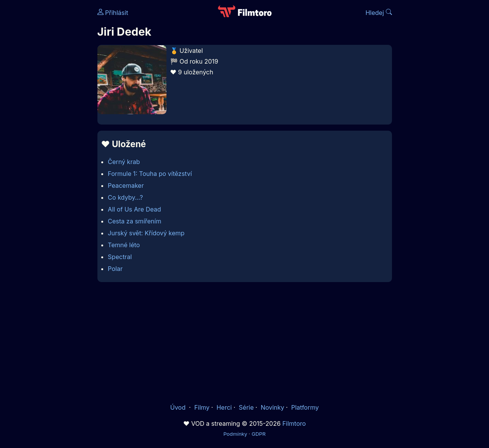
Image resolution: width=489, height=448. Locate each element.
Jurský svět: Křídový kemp (146, 233)
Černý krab (124, 162)
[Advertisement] (245, 342)
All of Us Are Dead (134, 209)
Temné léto (124, 245)
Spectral (120, 257)
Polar (115, 269)
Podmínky (235, 434)
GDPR (259, 434)
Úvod (179, 407)
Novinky (272, 407)
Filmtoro (294, 423)
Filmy (202, 407)
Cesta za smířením (134, 221)
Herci (224, 407)
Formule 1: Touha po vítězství (150, 174)
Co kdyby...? (125, 197)
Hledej (379, 13)
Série (246, 407)
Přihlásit (113, 13)
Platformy (305, 407)
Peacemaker (126, 185)
